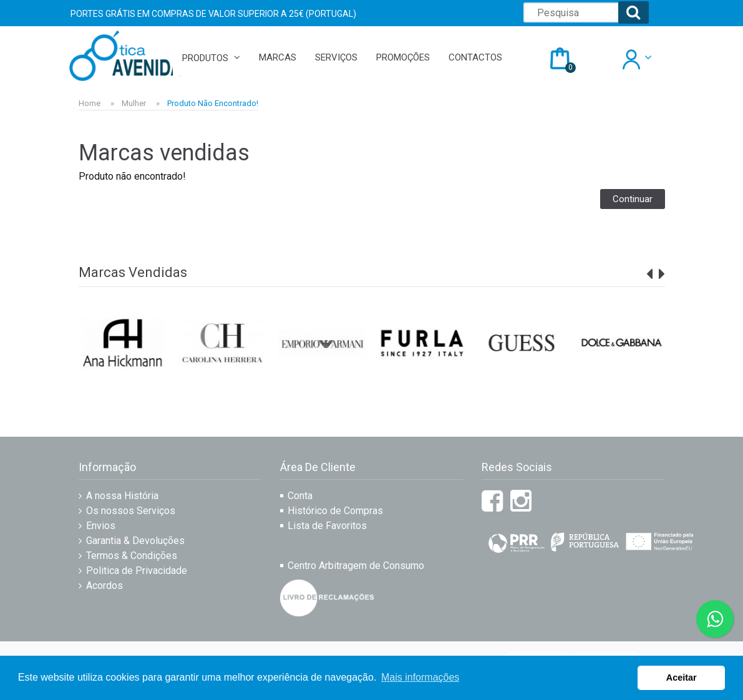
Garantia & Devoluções (135, 541)
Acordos (104, 586)
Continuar (633, 199)
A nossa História (122, 496)
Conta (300, 496)
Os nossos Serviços (131, 511)
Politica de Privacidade (137, 571)
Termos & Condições (132, 556)
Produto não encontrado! (213, 103)
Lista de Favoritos (327, 526)
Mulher (134, 103)
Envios (101, 526)
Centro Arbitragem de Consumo (356, 566)
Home (90, 103)
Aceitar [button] (682, 678)
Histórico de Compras (335, 511)
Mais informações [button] (420, 677)
